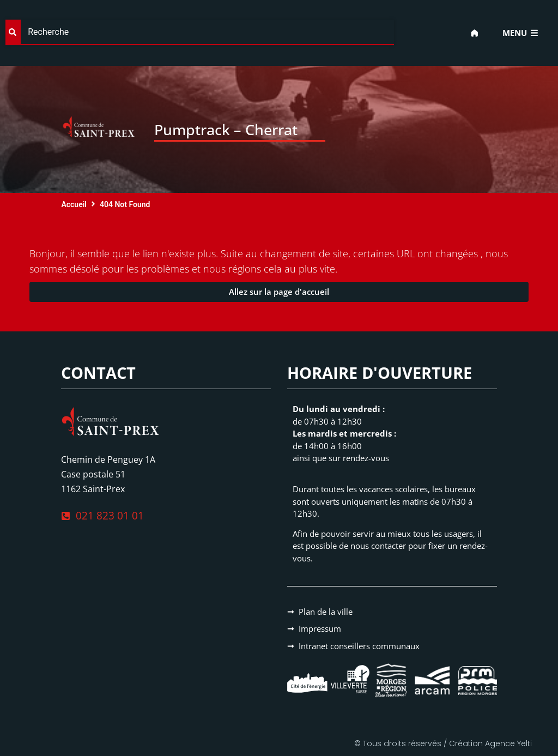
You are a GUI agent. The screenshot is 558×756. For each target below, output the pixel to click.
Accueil (74, 204)
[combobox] (200, 32)
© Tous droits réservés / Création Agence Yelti (443, 743)
